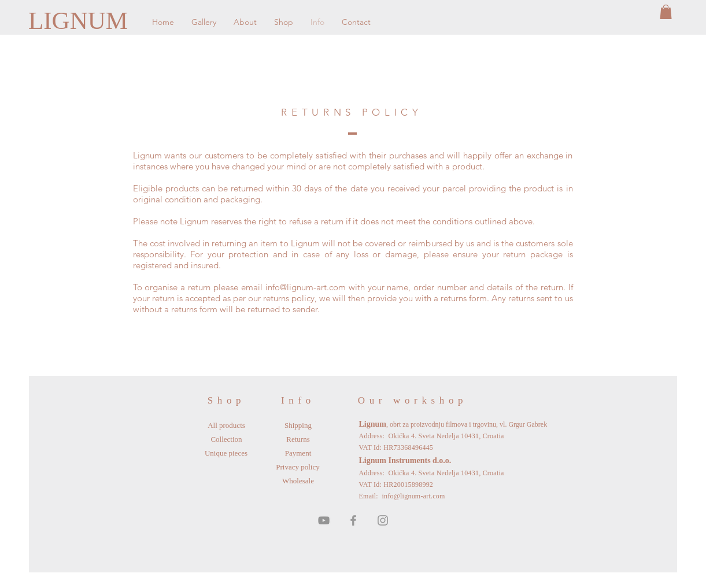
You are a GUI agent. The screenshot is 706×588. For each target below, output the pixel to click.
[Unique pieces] (226, 453)
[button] (666, 12)
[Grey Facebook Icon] (353, 520)
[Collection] (227, 439)
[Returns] (298, 439)
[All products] (227, 426)
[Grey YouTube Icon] (324, 520)
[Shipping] (298, 426)
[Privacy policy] (298, 467)
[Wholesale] (298, 481)
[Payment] (298, 453)
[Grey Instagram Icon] (383, 520)
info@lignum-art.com (306, 287)
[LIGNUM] (81, 21)
